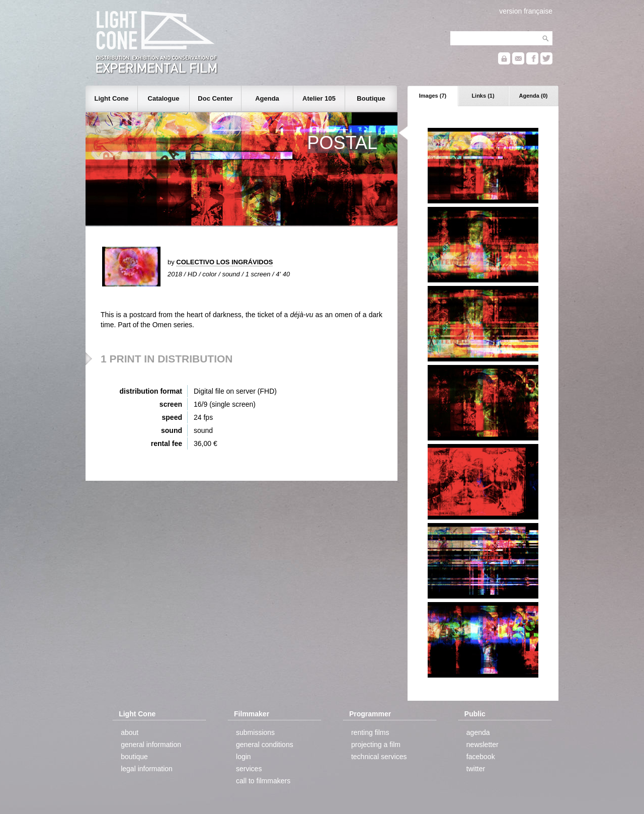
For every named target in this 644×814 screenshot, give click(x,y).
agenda (478, 732)
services (249, 769)
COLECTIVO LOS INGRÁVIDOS (224, 262)
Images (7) (433, 96)
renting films (370, 732)
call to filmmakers (263, 781)
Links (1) (483, 96)
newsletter (482, 745)
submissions (255, 732)
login (244, 757)
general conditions (265, 745)
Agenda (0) (534, 96)
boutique (134, 757)
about (130, 732)
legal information (147, 769)
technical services (379, 757)
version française (526, 11)
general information (151, 745)
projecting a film (376, 745)
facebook (481, 757)
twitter (476, 769)
